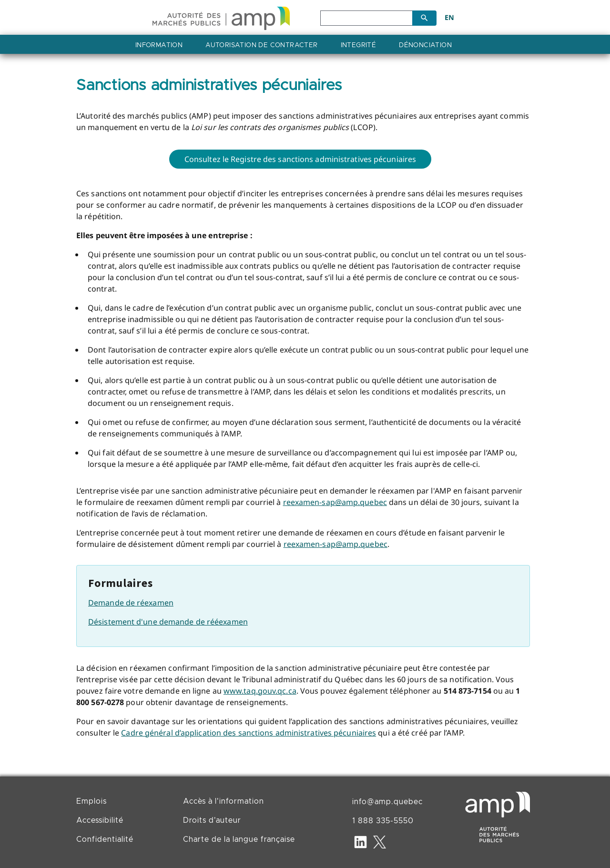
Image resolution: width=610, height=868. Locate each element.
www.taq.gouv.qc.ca (260, 691)
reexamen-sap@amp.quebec (335, 502)
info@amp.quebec (387, 802)
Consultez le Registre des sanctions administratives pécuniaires (300, 159)
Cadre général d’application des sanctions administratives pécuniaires (249, 733)
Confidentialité (105, 839)
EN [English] (449, 17)
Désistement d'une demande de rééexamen (168, 622)
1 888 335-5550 (383, 821)
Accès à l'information (224, 801)
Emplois (91, 801)
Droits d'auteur (212, 820)
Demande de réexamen (131, 603)
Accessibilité (100, 820)
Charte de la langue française (239, 839)
